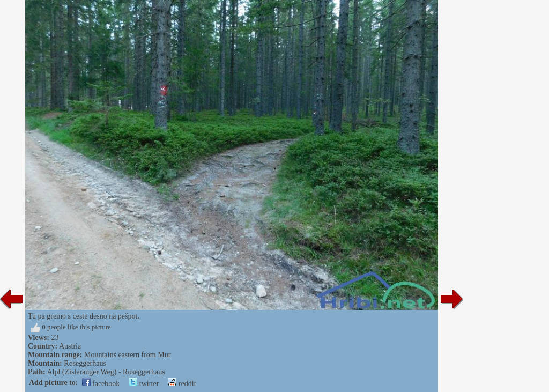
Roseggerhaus (85, 363)
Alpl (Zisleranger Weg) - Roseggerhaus (106, 372)
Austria (70, 346)
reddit (182, 384)
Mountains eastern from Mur (127, 355)
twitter (144, 384)
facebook (101, 384)
